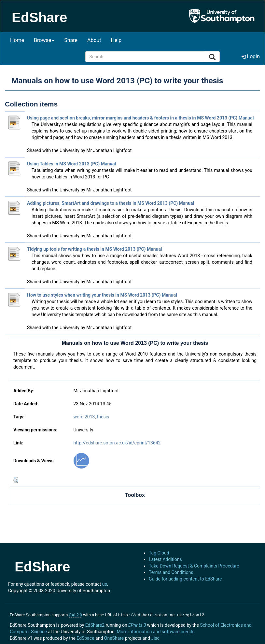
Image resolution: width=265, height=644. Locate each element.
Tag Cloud (159, 553)
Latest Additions (165, 559)
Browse (44, 40)
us (105, 584)
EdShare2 (95, 624)
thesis (103, 417)
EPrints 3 (137, 624)
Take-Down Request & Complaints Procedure (194, 566)
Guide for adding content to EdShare (185, 579)
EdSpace (85, 637)
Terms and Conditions (171, 572)
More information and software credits (156, 631)
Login (251, 56)
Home (17, 40)
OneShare (114, 637)
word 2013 (84, 417)
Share (71, 40)
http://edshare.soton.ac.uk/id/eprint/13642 (117, 443)
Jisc (155, 637)
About (94, 40)
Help (116, 40)
